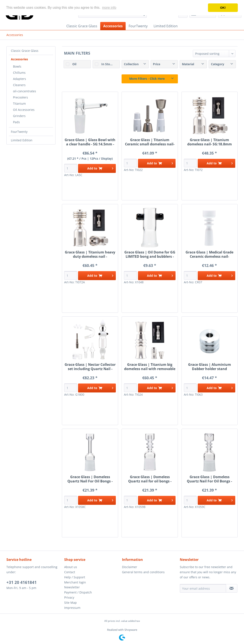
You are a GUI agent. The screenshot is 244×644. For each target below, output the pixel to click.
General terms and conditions (143, 572)
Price (157, 64)
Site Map (70, 603)
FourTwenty (19, 132)
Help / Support (75, 577)
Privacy (69, 597)
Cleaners (19, 85)
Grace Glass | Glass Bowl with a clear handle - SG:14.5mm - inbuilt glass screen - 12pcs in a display (90, 142)
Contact (70, 572)
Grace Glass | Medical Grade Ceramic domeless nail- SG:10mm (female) (209, 254)
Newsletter (72, 587)
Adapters (20, 79)
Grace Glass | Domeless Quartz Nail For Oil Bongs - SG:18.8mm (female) (90, 479)
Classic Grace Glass (25, 51)
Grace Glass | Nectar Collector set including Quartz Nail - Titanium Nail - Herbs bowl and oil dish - (90, 367)
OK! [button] (223, 8)
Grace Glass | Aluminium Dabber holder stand (210, 367)
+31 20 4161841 (22, 582)
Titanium (19, 103)
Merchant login (75, 582)
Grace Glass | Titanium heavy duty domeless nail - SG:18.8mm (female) (90, 254)
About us (71, 567)
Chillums (19, 73)
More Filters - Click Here (147, 79)
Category (218, 64)
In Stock (107, 64)
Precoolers (20, 97)
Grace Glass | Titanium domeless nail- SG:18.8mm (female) (210, 142)
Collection (131, 64)
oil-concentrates (25, 91)
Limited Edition (22, 140)
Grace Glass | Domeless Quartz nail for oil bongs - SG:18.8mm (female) (150, 479)
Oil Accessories (24, 110)
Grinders (19, 116)
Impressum (72, 608)
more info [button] (109, 8)
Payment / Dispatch (78, 592)
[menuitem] (82, 26)
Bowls (17, 66)
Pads (16, 122)
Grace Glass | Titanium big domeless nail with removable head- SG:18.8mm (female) (150, 367)
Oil (74, 64)
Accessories (19, 59)
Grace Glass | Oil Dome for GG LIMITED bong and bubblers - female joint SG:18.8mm (150, 254)
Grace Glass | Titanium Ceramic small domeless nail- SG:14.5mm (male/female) (150, 142)
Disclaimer (130, 567)
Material (188, 64)
